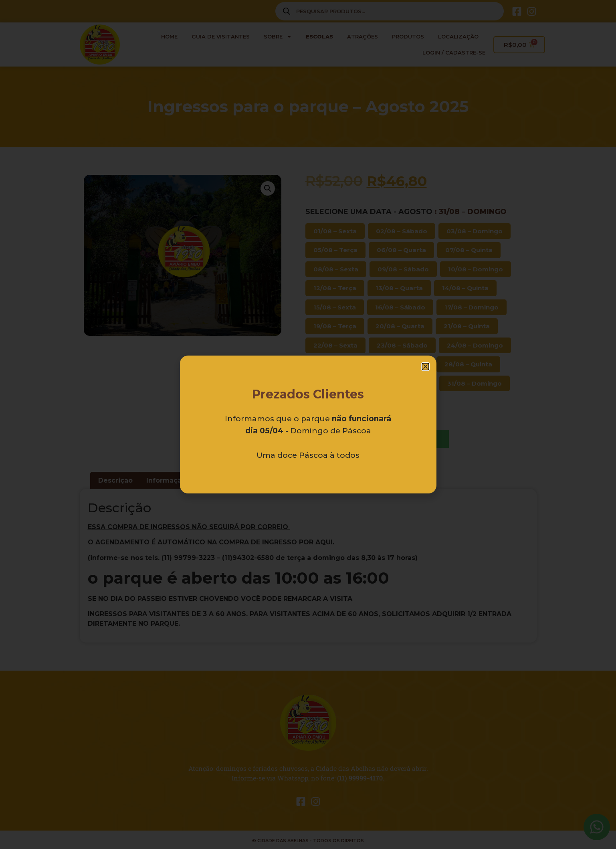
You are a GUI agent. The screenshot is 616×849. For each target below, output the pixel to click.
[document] (308, 424)
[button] (425, 367)
